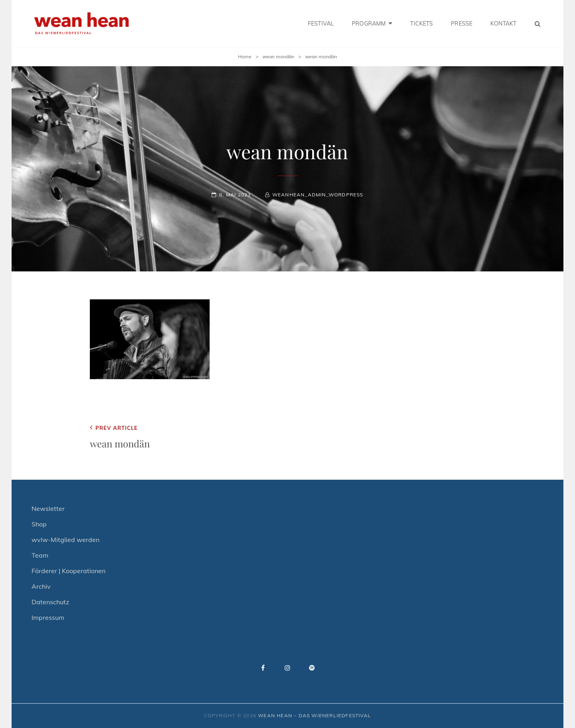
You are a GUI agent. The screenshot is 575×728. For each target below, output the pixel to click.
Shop (39, 524)
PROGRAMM (369, 24)
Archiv (41, 586)
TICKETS (421, 24)
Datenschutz (50, 602)
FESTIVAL (321, 24)
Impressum (48, 617)
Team (40, 555)
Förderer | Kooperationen (68, 571)
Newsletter (48, 508)
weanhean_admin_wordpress (318, 195)
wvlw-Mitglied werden (65, 540)
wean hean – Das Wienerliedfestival (314, 715)
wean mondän (278, 56)
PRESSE (462, 24)
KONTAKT (503, 24)
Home (245, 56)
